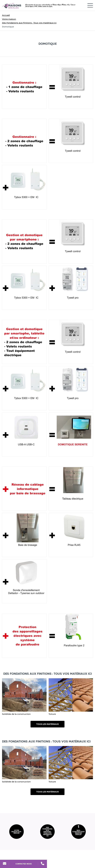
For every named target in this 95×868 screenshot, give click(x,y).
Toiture (52, 714)
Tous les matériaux (47, 724)
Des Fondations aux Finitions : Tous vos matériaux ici (29, 23)
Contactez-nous (24, 864)
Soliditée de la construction (16, 714)
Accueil (6, 15)
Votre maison (9, 19)
